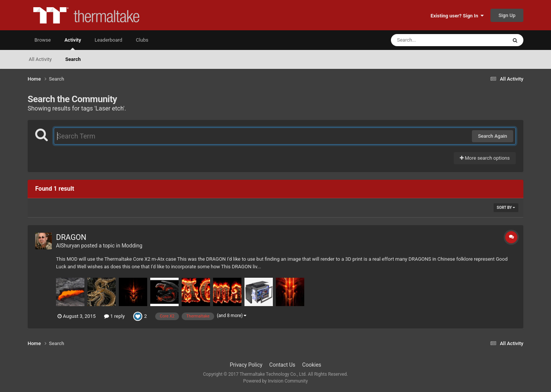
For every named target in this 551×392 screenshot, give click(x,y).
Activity (73, 44)
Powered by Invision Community (276, 381)
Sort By (506, 208)
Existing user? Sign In (457, 16)
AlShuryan (68, 246)
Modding (132, 246)
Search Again (493, 136)
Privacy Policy (246, 365)
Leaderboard (108, 40)
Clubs (142, 40)
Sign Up (507, 15)
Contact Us (283, 365)
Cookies (312, 365)
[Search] (430, 40)
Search (73, 59)
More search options (485, 158)
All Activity (40, 59)
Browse (43, 40)
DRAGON (71, 237)
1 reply (114, 316)
